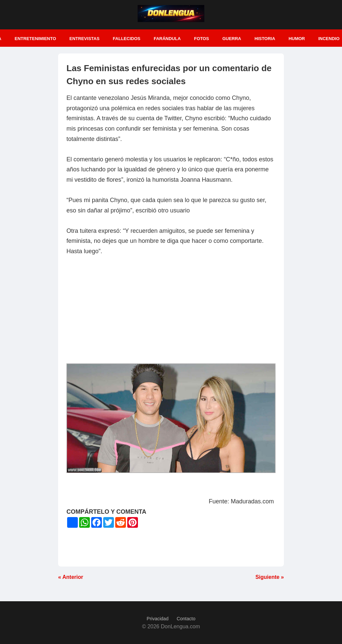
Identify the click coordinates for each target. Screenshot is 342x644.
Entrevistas (84, 39)
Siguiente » (270, 577)
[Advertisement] (171, 313)
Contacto (186, 619)
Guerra (232, 39)
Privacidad (157, 619)
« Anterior (71, 577)
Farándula (167, 39)
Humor (297, 39)
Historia (265, 39)
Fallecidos (127, 39)
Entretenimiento (35, 39)
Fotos (202, 39)
